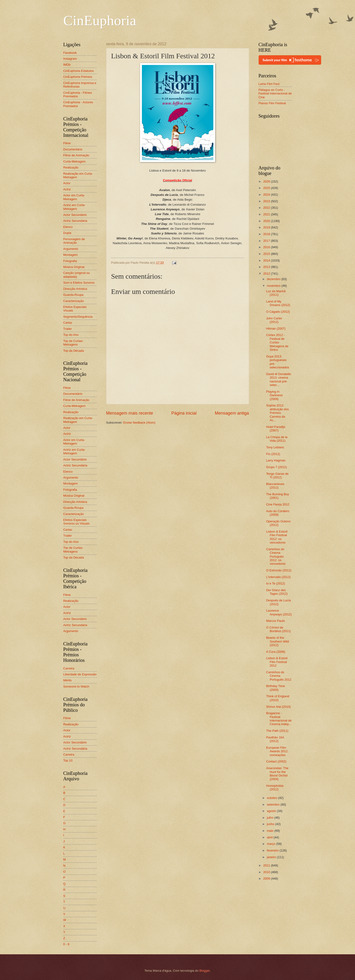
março (272, 844)
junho (271, 824)
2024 (267, 195)
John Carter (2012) (274, 320)
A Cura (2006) (276, 652)
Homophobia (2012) (275, 787)
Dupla (67, 233)
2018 (267, 234)
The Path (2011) (277, 731)
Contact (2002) (276, 761)
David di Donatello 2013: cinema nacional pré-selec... (279, 379)
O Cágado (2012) (278, 312)
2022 (267, 208)
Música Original (74, 267)
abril (270, 837)
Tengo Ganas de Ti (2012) (277, 475)
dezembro (274, 279)
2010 (267, 872)
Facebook (70, 53)
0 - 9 (66, 944)
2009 (267, 879)
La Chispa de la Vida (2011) (277, 439)
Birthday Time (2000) (276, 688)
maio (271, 831)
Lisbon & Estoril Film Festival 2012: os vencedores (277, 537)
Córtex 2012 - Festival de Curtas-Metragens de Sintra (277, 342)
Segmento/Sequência (78, 317)
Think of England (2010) (278, 698)
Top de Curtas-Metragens (73, 343)
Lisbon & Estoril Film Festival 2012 (277, 662)
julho (271, 818)
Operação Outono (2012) (278, 523)
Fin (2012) (273, 454)
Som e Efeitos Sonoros (79, 283)
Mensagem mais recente (130, 413)
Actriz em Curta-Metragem (74, 207)
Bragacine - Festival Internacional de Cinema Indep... (279, 719)
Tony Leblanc (275, 447)
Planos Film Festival (272, 103)
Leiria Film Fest (269, 84)
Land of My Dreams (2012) (278, 303)
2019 (267, 227)
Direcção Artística (75, 289)
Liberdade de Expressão (80, 674)
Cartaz (68, 323)
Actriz (67, 189)
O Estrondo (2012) (279, 570)
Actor (67, 183)
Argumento (71, 249)
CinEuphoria (100, 20)
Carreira (69, 668)
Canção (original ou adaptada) (77, 275)
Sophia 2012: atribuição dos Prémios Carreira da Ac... (277, 413)
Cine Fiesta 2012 (278, 504)
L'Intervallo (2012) (278, 577)
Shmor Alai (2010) (278, 707)
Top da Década (74, 351)
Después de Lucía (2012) (279, 602)
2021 (267, 214)
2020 (267, 221)
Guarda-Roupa (73, 295)
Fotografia (70, 261)
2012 (267, 274)
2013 (267, 267)
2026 (267, 181)
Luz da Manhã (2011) (276, 293)
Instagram (70, 59)
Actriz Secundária (75, 221)
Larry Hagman (276, 460)
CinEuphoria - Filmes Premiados (78, 94)
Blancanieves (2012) (275, 486)
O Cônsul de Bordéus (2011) (279, 629)
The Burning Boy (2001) (278, 496)
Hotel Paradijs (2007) (276, 429)
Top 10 (68, 760)
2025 (267, 188)
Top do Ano (71, 335)
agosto (272, 811)
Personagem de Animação (74, 241)
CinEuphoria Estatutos (79, 71)
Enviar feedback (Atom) (139, 423)
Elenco (68, 227)
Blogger (205, 971)
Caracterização (74, 301)
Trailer (68, 329)
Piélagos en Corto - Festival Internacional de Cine (275, 94)
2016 (267, 247)
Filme (67, 143)
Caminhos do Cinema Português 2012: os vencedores (276, 557)
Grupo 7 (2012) (277, 467)
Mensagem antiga (232, 413)
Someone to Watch (76, 686)
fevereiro (273, 850)
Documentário (73, 149)
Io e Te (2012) (276, 583)
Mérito (68, 680)
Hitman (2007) (276, 329)
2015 (267, 254)
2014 (267, 260)
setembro (274, 804)
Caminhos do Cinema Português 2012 (279, 676)
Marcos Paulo (276, 621)
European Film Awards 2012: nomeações (277, 751)
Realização (71, 167)
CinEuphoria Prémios (78, 77)
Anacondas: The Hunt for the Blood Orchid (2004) (277, 774)
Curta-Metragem (75, 161)
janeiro (272, 857)
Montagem (71, 255)
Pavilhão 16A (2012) (275, 739)
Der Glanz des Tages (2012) (277, 592)
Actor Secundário (75, 215)
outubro (272, 798)
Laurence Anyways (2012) (279, 612)
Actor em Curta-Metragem (74, 197)
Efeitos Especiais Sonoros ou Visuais (77, 522)
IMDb (67, 65)
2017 (267, 241)
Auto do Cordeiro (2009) (278, 513)
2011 (267, 865)
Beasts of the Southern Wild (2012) (278, 641)
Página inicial (184, 413)
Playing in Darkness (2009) (274, 395)
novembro (274, 286)
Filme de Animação (76, 155)
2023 (267, 201)
